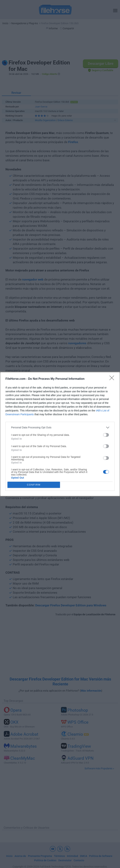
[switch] (106, 435)
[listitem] (60, 428)
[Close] (113, 379)
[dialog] (60, 434)
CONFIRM (34, 485)
